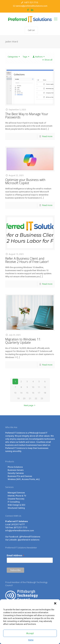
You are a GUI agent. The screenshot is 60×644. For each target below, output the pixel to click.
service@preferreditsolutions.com (32, 6)
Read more (47, 136)
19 (18, 398)
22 (36, 398)
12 (45, 387)
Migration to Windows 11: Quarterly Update (23, 341)
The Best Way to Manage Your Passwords (27, 116)
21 (30, 398)
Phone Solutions (15, 467)
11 (39, 387)
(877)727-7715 (20, 527)
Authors (39, 57)
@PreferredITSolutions (30, 537)
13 (15, 393)
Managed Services (16, 493)
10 (33, 387)
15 (27, 393)
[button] (55, 603)
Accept (30, 633)
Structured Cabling (16, 508)
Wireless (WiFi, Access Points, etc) (24, 479)
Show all (47, 60)
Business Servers (16, 470)
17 (39, 393)
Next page (30, 405)
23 (42, 398)
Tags (26, 57)
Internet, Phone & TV (17, 496)
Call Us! (31, 30)
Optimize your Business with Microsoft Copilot (25, 181)
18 (45, 393)
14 (21, 393)
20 (24, 398)
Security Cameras (16, 473)
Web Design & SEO (16, 505)
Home (31, 640)
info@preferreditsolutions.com (20, 531)
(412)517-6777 (18, 524)
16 (33, 393)
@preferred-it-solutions (29, 540)
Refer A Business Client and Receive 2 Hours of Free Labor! (27, 260)
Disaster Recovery (16, 499)
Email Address (15, 556)
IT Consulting (14, 502)
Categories (14, 57)
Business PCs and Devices (20, 476)
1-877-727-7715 (31, 2)
